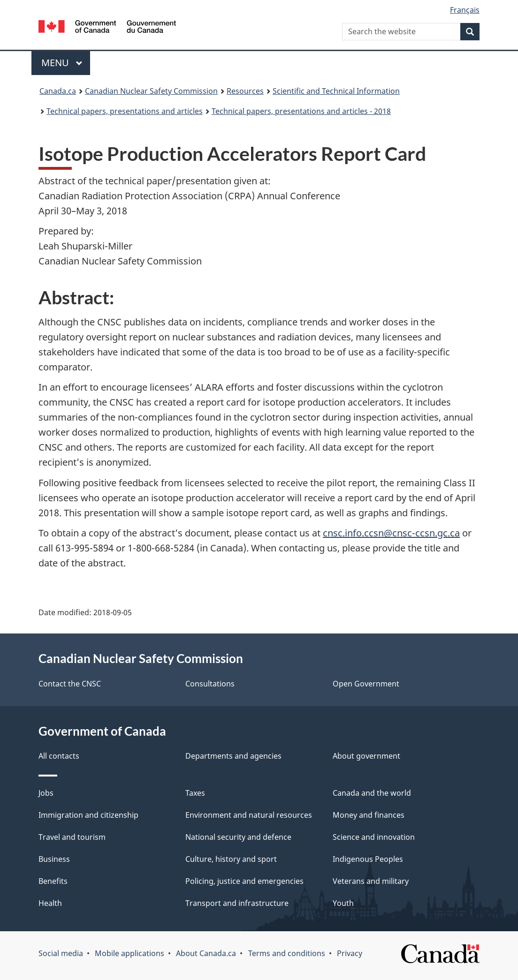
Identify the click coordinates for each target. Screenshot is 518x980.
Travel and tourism (72, 837)
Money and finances (369, 815)
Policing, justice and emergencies (244, 881)
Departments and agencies (233, 756)
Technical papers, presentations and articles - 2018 (301, 111)
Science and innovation (374, 837)
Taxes (195, 793)
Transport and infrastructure (237, 903)
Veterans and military (371, 881)
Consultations (210, 684)
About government (366, 756)
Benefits (53, 881)
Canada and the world (372, 793)
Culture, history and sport (231, 859)
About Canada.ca (206, 953)
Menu (62, 63)
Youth (343, 903)
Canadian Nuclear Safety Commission (151, 91)
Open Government (366, 684)
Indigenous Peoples (368, 859)
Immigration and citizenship (88, 815)
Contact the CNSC (70, 684)
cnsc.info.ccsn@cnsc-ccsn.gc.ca (391, 533)
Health (50, 903)
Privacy (350, 953)
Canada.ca (58, 91)
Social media (61, 953)
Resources (245, 91)
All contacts (59, 756)
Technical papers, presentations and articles (125, 111)
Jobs (46, 793)
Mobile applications (129, 953)
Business (54, 859)
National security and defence (238, 837)
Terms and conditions (287, 953)
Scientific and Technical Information (336, 91)
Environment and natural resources (249, 815)
